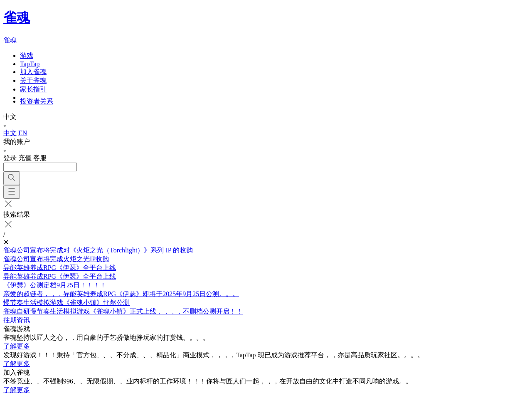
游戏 (27, 56)
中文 (10, 133)
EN (23, 133)
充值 (25, 158)
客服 (40, 158)
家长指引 (33, 89)
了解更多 (17, 346)
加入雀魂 (33, 72)
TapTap (30, 64)
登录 (10, 158)
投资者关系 (37, 101)
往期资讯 (17, 320)
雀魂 (17, 17)
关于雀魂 (33, 80)
